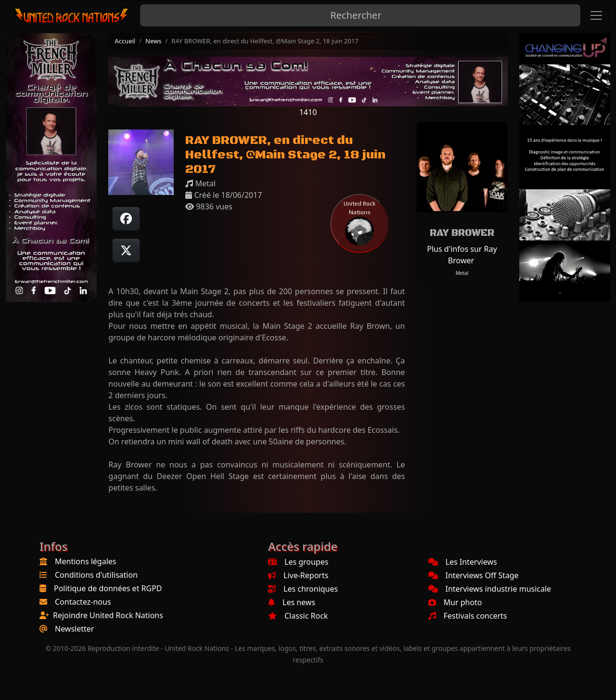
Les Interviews (463, 562)
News (153, 41)
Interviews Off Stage (474, 575)
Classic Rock (298, 616)
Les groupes (298, 562)
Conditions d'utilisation (96, 575)
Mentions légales (86, 561)
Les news (292, 602)
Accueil (125, 41)
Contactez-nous (83, 602)
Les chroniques (303, 589)
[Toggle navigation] (596, 15)
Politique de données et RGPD (108, 588)
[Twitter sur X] (126, 250)
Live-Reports (298, 575)
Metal (462, 273)
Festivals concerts (468, 616)
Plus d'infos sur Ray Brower (462, 255)
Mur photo (455, 602)
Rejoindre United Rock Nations (108, 615)
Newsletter (74, 629)
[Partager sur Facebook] (126, 219)
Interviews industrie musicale (490, 589)
